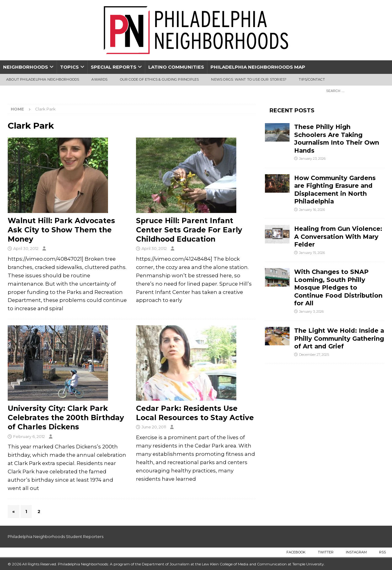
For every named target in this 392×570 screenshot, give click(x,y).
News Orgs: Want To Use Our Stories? (249, 79)
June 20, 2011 (154, 427)
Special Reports (114, 67)
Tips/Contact (312, 79)
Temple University (308, 564)
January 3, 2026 (311, 311)
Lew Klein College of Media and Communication (244, 564)
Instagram (356, 552)
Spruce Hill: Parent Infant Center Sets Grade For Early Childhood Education (189, 230)
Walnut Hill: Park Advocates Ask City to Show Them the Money (61, 230)
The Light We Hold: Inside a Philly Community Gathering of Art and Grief (339, 338)
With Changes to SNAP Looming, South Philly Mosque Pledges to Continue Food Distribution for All (338, 287)
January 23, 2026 (312, 159)
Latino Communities (176, 67)
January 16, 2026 (312, 210)
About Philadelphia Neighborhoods (43, 79)
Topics (69, 67)
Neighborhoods (26, 67)
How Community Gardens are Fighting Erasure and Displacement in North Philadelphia (335, 190)
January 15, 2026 (312, 253)
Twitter (326, 552)
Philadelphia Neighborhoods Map (258, 67)
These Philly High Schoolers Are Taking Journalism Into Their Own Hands (337, 138)
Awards (99, 79)
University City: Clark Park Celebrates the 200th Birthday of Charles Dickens (66, 418)
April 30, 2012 (26, 248)
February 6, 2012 (29, 436)
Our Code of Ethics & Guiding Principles (160, 79)
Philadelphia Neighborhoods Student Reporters (56, 536)
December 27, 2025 (314, 355)
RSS (382, 552)
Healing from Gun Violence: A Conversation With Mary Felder (338, 237)
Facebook (296, 552)
